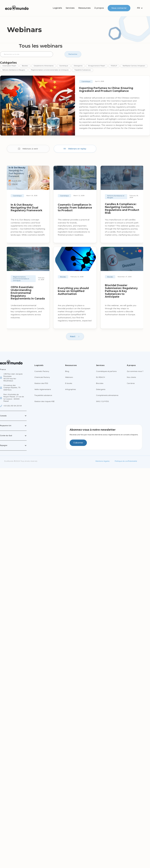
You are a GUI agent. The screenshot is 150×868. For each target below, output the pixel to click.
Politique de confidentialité (126, 461)
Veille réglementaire (43, 389)
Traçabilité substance (43, 395)
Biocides (100, 383)
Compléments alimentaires (107, 395)
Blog (67, 371)
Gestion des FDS (41, 383)
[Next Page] (75, 336)
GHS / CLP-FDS (102, 401)
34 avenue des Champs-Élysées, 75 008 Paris (12, 388)
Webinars (69, 377)
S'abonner (78, 443)
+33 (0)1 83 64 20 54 (13, 406)
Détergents (101, 389)
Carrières (131, 383)
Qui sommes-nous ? (135, 371)
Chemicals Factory (42, 377)
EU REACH (101, 377)
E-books (69, 383)
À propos (99, 8)
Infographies (71, 389)
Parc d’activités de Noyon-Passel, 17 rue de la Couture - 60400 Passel (14, 398)
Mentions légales (103, 461)
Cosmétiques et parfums (106, 371)
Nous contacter (119, 8)
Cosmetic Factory (42, 371)
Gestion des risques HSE (44, 401)
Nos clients (131, 377)
